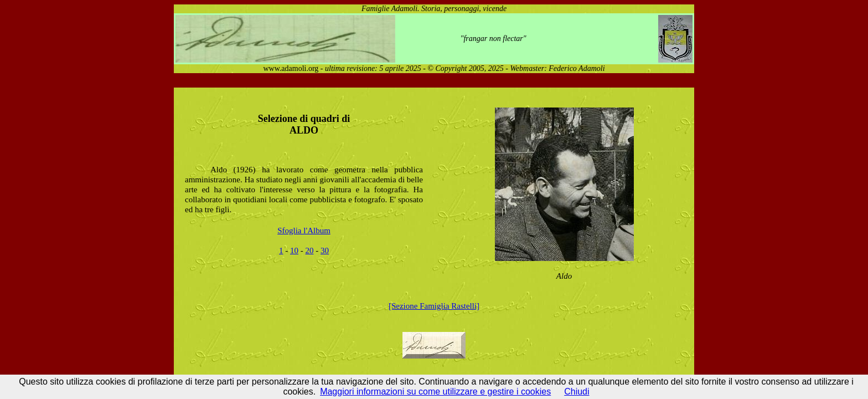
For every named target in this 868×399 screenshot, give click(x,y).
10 (294, 250)
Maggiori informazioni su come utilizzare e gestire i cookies (435, 392)
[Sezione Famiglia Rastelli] (434, 306)
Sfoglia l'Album (304, 231)
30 (325, 250)
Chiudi (577, 392)
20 (310, 250)
